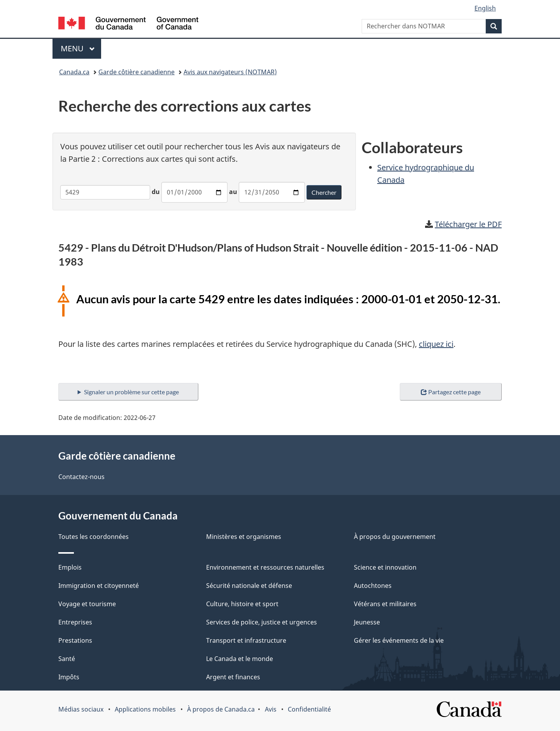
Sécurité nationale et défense (249, 586)
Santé (67, 659)
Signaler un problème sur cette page (131, 392)
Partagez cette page (451, 392)
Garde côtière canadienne (136, 72)
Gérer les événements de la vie (399, 640)
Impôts (69, 677)
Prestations (75, 640)
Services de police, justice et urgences (262, 622)
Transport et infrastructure (246, 640)
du (156, 192)
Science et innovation (385, 567)
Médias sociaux (81, 709)
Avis (271, 709)
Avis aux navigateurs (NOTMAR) (230, 72)
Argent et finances (233, 677)
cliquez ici (436, 344)
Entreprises (75, 622)
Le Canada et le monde (240, 659)
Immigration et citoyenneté (99, 586)
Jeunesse (367, 622)
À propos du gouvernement (395, 537)
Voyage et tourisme (87, 604)
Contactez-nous (81, 477)
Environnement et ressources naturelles (265, 567)
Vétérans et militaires (385, 604)
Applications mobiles (145, 709)
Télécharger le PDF (468, 224)
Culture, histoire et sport (242, 604)
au (233, 192)
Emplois (70, 567)
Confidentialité (309, 709)
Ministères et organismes (244, 537)
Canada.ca (74, 72)
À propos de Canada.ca (221, 709)
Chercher (324, 192)
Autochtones (373, 586)
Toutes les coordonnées (94, 537)
